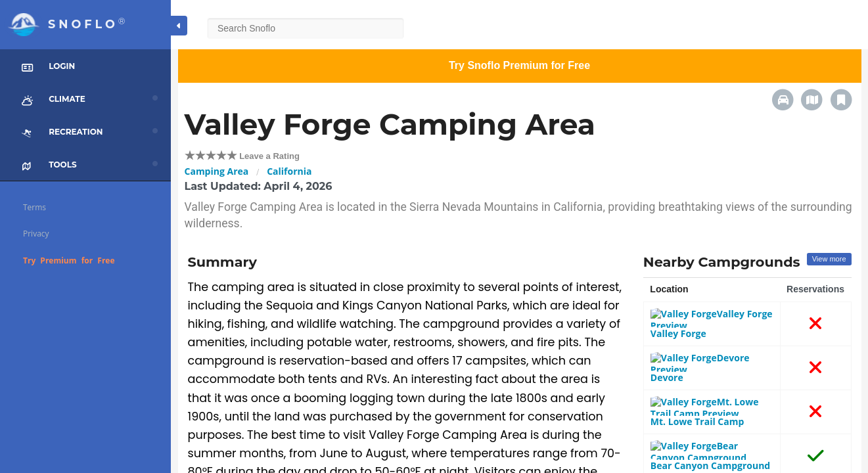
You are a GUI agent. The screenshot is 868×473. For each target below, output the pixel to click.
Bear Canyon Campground (712, 414)
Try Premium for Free (69, 260)
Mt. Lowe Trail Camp (698, 381)
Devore (668, 349)
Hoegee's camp (687, 446)
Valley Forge (680, 317)
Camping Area (217, 171)
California (289, 171)
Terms (34, 207)
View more (829, 259)
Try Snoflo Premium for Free (519, 65)
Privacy (36, 234)
